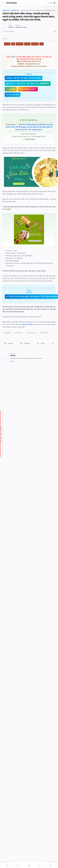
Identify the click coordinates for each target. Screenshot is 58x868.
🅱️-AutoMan (11, 89)
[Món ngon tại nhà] (32, 333)
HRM (13, 44)
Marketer (20, 44)
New (42, 44)
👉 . (29, 127)
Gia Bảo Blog (11, 3)
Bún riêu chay (27, 324)
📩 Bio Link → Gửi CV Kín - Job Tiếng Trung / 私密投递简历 (28, 83)
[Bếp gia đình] (7, 333)
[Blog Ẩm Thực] (19, 333)
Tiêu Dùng (35, 44)
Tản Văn (7, 44)
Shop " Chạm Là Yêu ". (28, 89)
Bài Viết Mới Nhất (13, 95)
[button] (3, 3)
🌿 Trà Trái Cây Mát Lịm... (29, 120)
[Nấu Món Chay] (44, 333)
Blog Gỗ (27, 44)
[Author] (11, 27)
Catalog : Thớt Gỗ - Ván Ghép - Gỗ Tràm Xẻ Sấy (24, 78)
